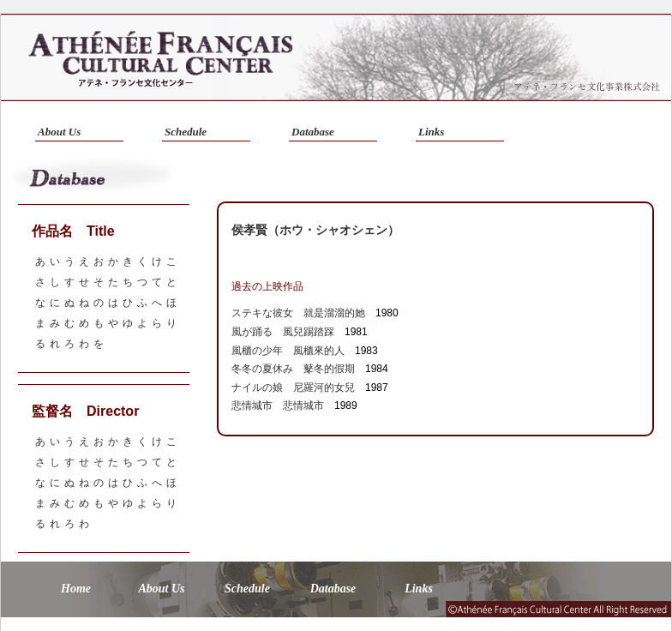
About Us (59, 132)
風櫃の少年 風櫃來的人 (288, 351)
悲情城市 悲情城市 (278, 406)
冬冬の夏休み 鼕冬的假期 (293, 369)
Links (431, 132)
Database (313, 132)
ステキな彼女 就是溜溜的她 (298, 313)
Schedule (186, 132)
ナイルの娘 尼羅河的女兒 (293, 388)
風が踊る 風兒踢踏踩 (283, 332)
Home (76, 589)
